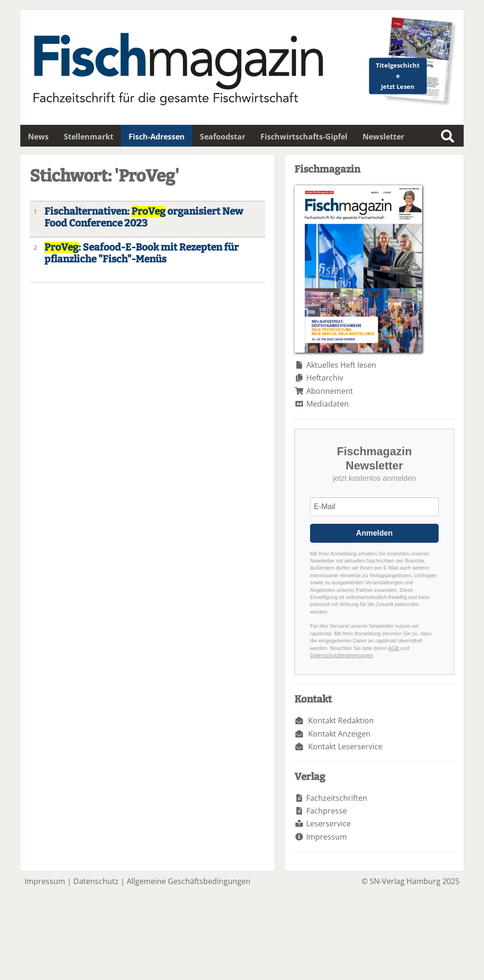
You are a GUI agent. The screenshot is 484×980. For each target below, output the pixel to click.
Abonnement (330, 391)
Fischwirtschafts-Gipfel (304, 137)
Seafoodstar (223, 137)
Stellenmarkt (89, 137)
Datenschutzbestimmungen (341, 655)
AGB (393, 648)
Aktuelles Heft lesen (341, 365)
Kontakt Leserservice (345, 746)
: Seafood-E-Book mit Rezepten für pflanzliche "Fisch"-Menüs (142, 253)
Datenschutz (96, 881)
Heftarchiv (325, 378)
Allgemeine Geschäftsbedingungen (189, 881)
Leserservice (328, 824)
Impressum (327, 837)
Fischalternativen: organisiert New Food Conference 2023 (144, 217)
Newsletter (383, 137)
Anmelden (374, 533)
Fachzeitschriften (337, 798)
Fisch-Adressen (157, 137)
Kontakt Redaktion (341, 720)
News (38, 137)
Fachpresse (327, 811)
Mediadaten (328, 404)
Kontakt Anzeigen (339, 734)
